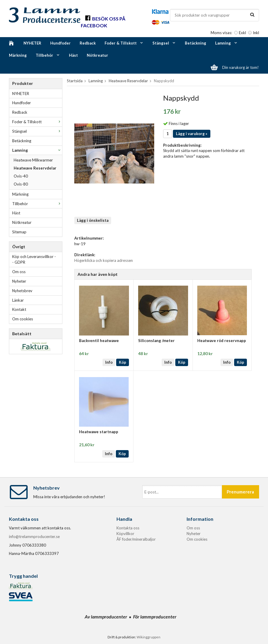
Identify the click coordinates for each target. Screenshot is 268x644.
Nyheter (19, 281)
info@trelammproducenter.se (34, 537)
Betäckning (196, 43)
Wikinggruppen (149, 637)
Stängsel (164, 43)
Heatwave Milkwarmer (33, 160)
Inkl (256, 33)
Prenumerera (240, 492)
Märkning (18, 55)
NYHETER (32, 43)
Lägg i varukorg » (192, 134)
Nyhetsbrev (22, 291)
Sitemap (19, 232)
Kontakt (19, 309)
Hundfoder (60, 43)
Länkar (18, 300)
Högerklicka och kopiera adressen (104, 260)
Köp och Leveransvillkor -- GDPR (34, 259)
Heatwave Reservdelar (35, 168)
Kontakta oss (128, 528)
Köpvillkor (125, 534)
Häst (73, 55)
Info (109, 362)
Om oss (19, 272)
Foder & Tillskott (124, 43)
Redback (88, 43)
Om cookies (23, 319)
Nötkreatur (97, 55)
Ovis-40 (21, 176)
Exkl (242, 33)
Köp (123, 362)
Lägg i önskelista (93, 220)
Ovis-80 (21, 184)
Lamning (226, 43)
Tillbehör (48, 55)
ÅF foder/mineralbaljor (136, 539)
